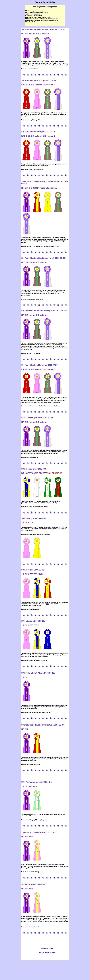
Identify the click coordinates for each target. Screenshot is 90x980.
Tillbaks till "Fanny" (47, 948)
